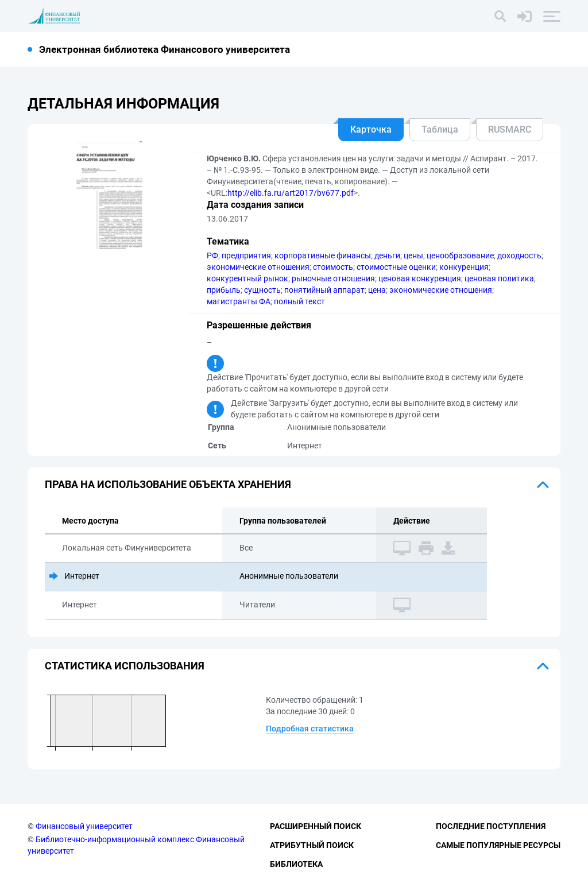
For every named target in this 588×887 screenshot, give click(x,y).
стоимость (333, 267)
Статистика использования (125, 666)
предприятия (246, 255)
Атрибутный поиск (312, 845)
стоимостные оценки (396, 267)
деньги (387, 255)
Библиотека (296, 864)
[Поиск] (500, 16)
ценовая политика (499, 278)
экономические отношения (258, 267)
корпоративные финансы (323, 255)
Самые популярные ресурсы (498, 845)
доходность (519, 255)
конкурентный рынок (247, 278)
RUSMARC (510, 129)
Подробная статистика (310, 729)
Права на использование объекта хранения (168, 484)
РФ (212, 255)
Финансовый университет (84, 826)
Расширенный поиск (316, 826)
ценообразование (460, 255)
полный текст (299, 301)
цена (377, 290)
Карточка (371, 129)
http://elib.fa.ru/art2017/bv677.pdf (291, 193)
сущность (262, 290)
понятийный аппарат (324, 290)
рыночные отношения (333, 278)
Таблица (440, 129)
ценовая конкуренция (420, 278)
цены (413, 255)
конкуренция (464, 267)
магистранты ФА (239, 301)
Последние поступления (491, 826)
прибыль (224, 290)
